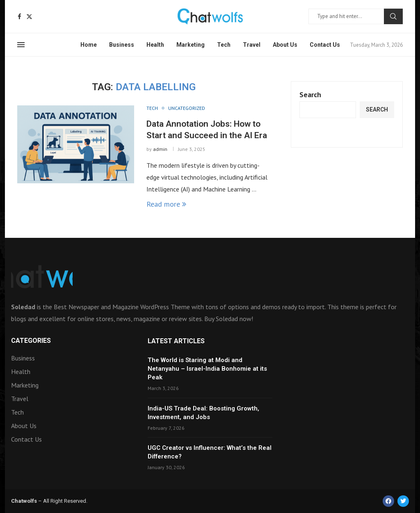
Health (155, 45)
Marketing (191, 45)
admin (160, 149)
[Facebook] (19, 17)
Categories (31, 341)
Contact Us (325, 45)
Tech (224, 45)
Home (89, 45)
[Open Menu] (21, 45)
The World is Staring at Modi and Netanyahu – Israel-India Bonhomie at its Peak (207, 369)
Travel (252, 45)
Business (122, 45)
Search (393, 16)
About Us (285, 45)
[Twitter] (29, 17)
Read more (166, 204)
